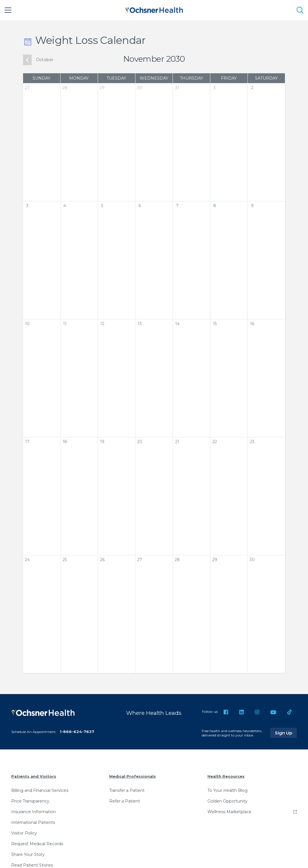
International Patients (33, 822)
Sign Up (286, 733)
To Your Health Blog (227, 790)
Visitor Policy (24, 833)
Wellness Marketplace (229, 812)
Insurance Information (34, 812)
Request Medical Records (37, 844)
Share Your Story (28, 854)
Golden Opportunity (227, 801)
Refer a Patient (125, 801)
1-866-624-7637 (77, 732)
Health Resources (226, 776)
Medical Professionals (133, 776)
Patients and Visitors (34, 776)
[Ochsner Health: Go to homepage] (154, 9)
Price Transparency (30, 801)
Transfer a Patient (127, 790)
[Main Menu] (8, 10)
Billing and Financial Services (40, 790)
